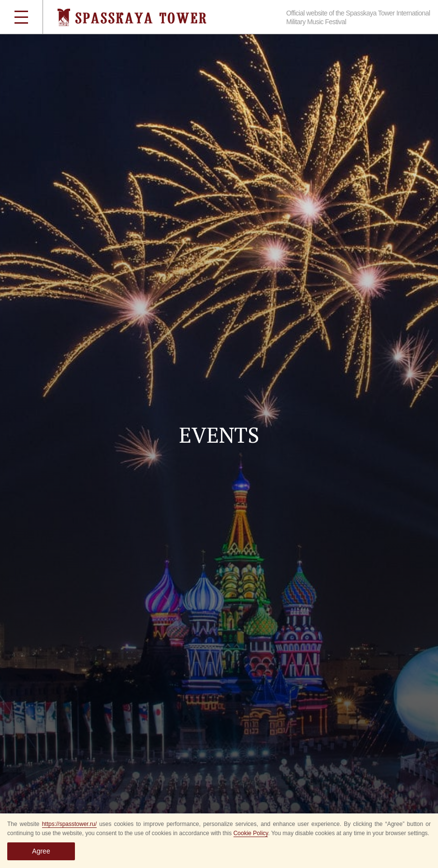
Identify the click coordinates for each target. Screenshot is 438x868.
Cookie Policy (251, 833)
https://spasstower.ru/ (69, 824)
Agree (41, 851)
